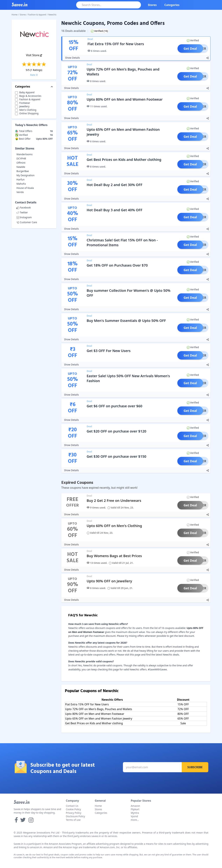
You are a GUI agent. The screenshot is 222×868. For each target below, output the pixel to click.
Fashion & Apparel (37, 15)
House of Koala (25, 188)
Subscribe (195, 767)
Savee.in (22, 802)
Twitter (22, 212)
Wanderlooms (25, 154)
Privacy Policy (74, 813)
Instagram (24, 217)
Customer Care (27, 222)
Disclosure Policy (75, 816)
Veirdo (20, 192)
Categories (172, 5)
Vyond (134, 816)
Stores (152, 5)
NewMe (21, 167)
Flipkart (135, 809)
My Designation (25, 175)
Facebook (24, 208)
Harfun (20, 179)
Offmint (21, 163)
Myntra (135, 813)
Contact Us (72, 806)
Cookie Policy (73, 809)
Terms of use (73, 820)
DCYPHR (21, 158)
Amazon (136, 806)
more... (135, 820)
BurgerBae (23, 171)
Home (15, 15)
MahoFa (21, 184)
